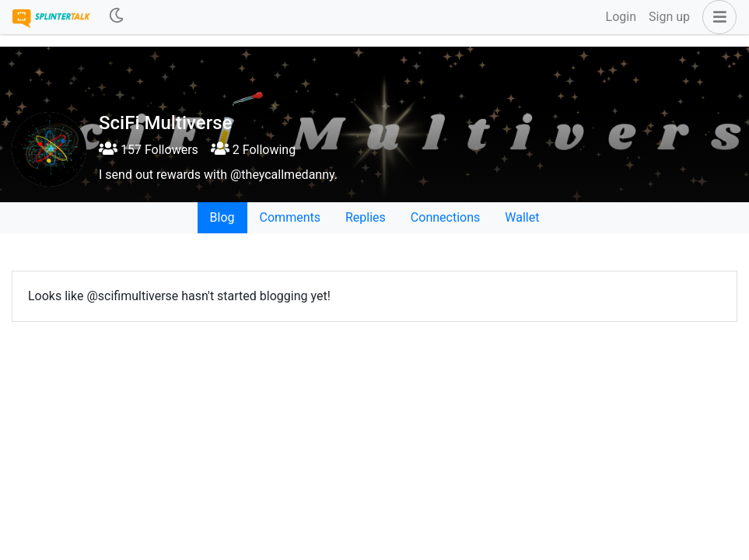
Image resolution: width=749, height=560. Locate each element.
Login (621, 17)
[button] (716, 17)
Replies (366, 217)
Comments (290, 217)
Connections (445, 217)
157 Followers (149, 150)
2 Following (253, 150)
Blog (222, 217)
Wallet (522, 217)
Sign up (669, 17)
